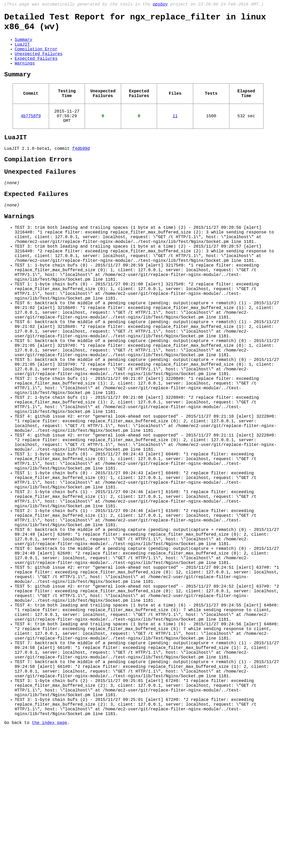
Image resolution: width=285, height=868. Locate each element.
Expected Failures (36, 68)
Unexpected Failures (39, 62)
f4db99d (81, 168)
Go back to (18, 861)
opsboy (160, 5)
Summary (23, 45)
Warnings (25, 73)
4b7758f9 (31, 132)
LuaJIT (22, 50)
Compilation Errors (38, 180)
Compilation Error (36, 56)
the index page (50, 861)
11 (175, 132)
